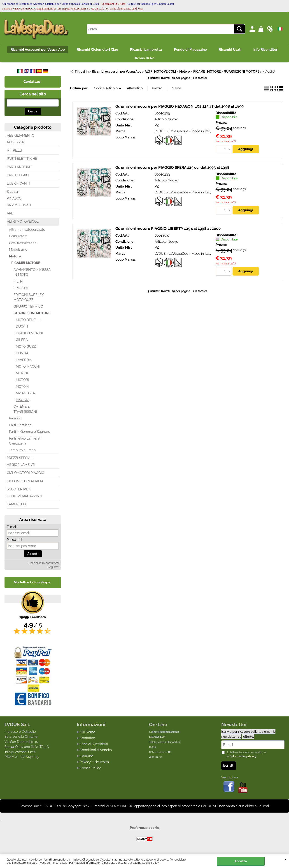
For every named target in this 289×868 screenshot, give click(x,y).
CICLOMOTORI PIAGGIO (26, 475)
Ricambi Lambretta (145, 50)
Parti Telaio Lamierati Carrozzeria (25, 443)
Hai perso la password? (44, 565)
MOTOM (22, 389)
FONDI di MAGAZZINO (24, 498)
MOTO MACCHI (28, 369)
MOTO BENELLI (28, 322)
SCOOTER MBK (19, 491)
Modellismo (18, 252)
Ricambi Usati (232, 50)
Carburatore (18, 238)
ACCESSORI (16, 144)
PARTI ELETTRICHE (22, 161)
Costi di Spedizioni (94, 746)
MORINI (22, 375)
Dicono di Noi (144, 60)
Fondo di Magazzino (191, 50)
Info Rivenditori (270, 50)
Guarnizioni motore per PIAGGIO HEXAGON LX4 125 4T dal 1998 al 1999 (179, 108)
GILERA (22, 342)
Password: (15, 542)
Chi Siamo (87, 734)
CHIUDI (286, 859)
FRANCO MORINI (29, 335)
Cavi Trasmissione (23, 245)
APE (10, 215)
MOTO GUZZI (26, 349)
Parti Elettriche (20, 427)
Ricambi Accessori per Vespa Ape (34, 50)
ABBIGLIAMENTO (21, 138)
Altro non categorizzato (27, 232)
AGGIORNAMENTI (21, 467)
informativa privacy (244, 759)
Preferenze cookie (144, 830)
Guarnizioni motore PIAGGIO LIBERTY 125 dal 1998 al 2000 (168, 231)
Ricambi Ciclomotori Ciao (95, 50)
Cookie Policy (150, 863)
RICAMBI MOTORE (26, 265)
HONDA (22, 355)
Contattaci (88, 740)
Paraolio (15, 420)
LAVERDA (23, 362)
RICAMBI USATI (19, 207)
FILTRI (18, 283)
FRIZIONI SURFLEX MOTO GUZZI (29, 299)
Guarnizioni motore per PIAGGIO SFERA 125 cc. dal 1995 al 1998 (172, 169)
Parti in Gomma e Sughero (30, 434)
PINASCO (14, 200)
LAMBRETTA (17, 506)
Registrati (54, 569)
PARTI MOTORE (19, 169)
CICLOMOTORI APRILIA (25, 483)
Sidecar (13, 194)
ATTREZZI (14, 152)
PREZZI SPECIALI (20, 460)
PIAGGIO (23, 402)
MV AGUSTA (25, 395)
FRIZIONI (21, 290)
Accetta (241, 861)
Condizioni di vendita (96, 752)
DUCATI (22, 328)
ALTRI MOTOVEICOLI (23, 224)
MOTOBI (22, 382)
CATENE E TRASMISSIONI (25, 411)
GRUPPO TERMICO (28, 309)
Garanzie (86, 758)
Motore (15, 258)
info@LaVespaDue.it (20, 754)
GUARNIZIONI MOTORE (32, 315)
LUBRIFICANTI (18, 185)
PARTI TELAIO (18, 177)
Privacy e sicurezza (94, 764)
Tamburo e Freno (22, 452)
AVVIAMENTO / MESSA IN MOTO (32, 274)
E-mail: (12, 529)
